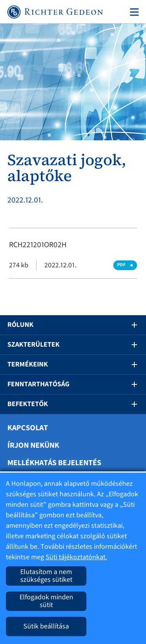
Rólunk (20, 325)
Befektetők (28, 404)
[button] (129, 325)
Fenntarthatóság (38, 384)
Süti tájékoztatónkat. (76, 557)
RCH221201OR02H (38, 245)
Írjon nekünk (33, 445)
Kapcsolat (28, 428)
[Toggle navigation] (133, 12)
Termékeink (28, 364)
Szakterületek (33, 345)
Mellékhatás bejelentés (54, 463)
